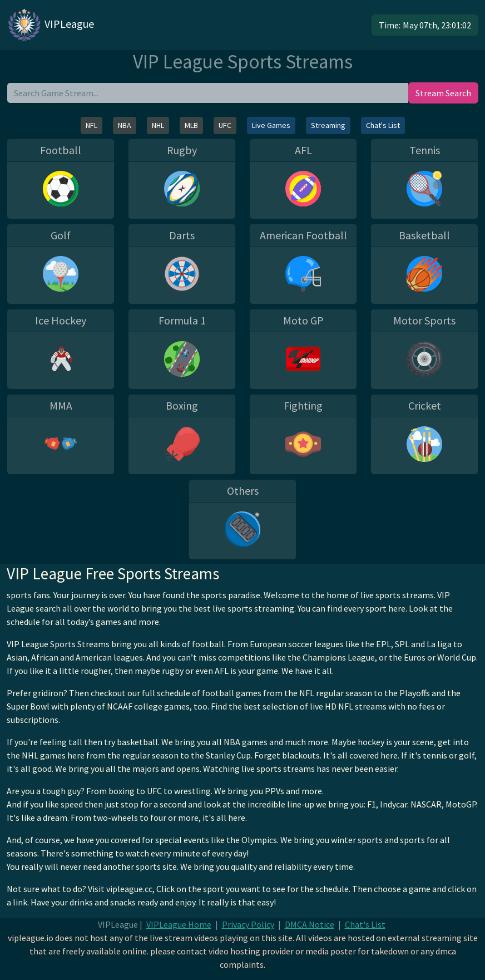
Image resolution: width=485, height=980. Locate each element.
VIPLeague (50, 25)
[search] (208, 93)
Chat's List (383, 125)
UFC (225, 125)
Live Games (271, 125)
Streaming (328, 125)
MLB (191, 125)
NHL (158, 125)
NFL (91, 125)
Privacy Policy (248, 924)
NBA (125, 125)
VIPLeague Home (179, 924)
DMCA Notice (310, 924)
